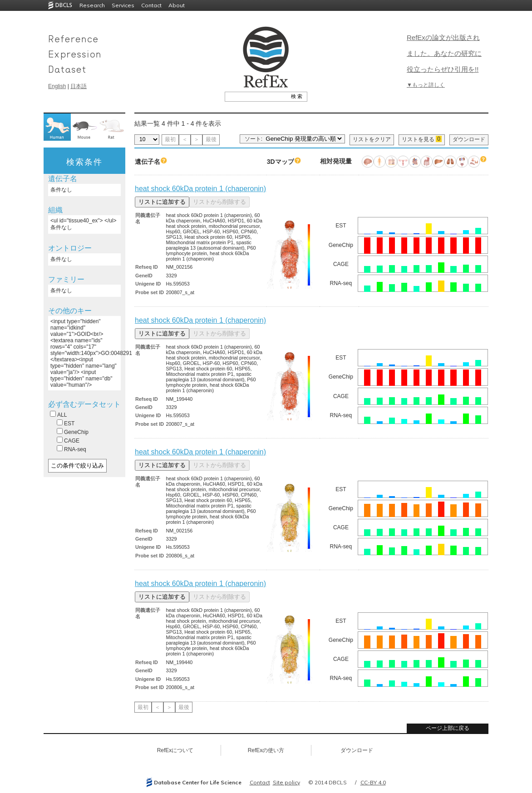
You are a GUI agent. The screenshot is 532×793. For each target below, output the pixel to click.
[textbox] (256, 96)
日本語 (79, 86)
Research (92, 5)
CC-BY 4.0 (373, 782)
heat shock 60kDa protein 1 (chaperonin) (200, 189)
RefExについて (175, 750)
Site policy (286, 782)
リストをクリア (372, 139)
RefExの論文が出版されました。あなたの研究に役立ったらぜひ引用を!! (444, 53)
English (57, 86)
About (177, 5)
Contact (151, 5)
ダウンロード (469, 139)
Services (123, 5)
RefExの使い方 (266, 750)
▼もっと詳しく (426, 85)
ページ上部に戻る (448, 728)
